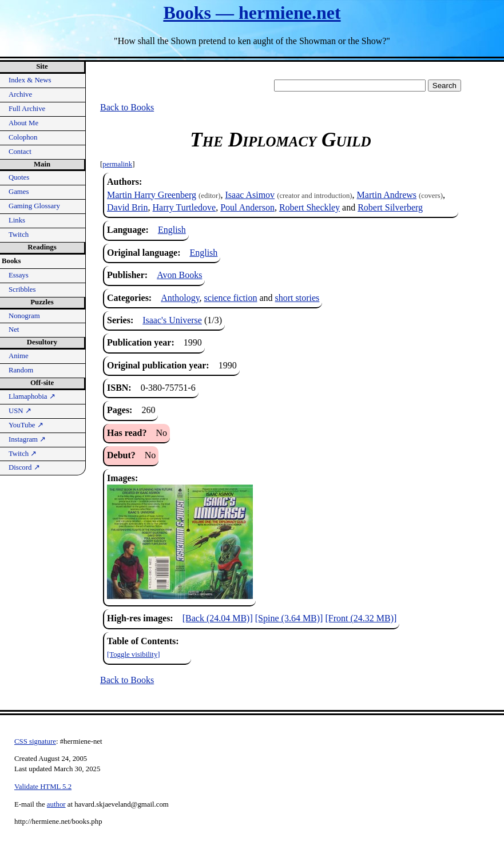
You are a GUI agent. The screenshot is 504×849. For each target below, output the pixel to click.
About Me (23, 123)
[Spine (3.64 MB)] (289, 618)
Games (19, 192)
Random (21, 370)
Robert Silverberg (390, 207)
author (56, 804)
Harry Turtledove (184, 207)
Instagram (27, 439)
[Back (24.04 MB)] (218, 618)
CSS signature (35, 741)
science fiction (231, 298)
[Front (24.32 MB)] (361, 618)
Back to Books (127, 107)
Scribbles (22, 289)
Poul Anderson (247, 207)
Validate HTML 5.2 (43, 787)
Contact (20, 152)
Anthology (180, 298)
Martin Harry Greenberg (152, 195)
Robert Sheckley (309, 207)
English (172, 230)
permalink (117, 164)
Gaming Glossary (34, 206)
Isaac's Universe (172, 320)
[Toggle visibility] (134, 654)
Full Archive (27, 109)
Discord (24, 467)
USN (20, 411)
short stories (297, 298)
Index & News (30, 80)
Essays (19, 275)
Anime (19, 356)
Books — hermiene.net (252, 13)
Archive (20, 94)
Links (17, 220)
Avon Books (179, 275)
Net (14, 330)
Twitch (19, 235)
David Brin (128, 207)
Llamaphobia (32, 396)
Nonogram (24, 316)
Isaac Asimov (250, 195)
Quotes (19, 177)
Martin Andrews (387, 195)
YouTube (26, 425)
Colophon (23, 137)
